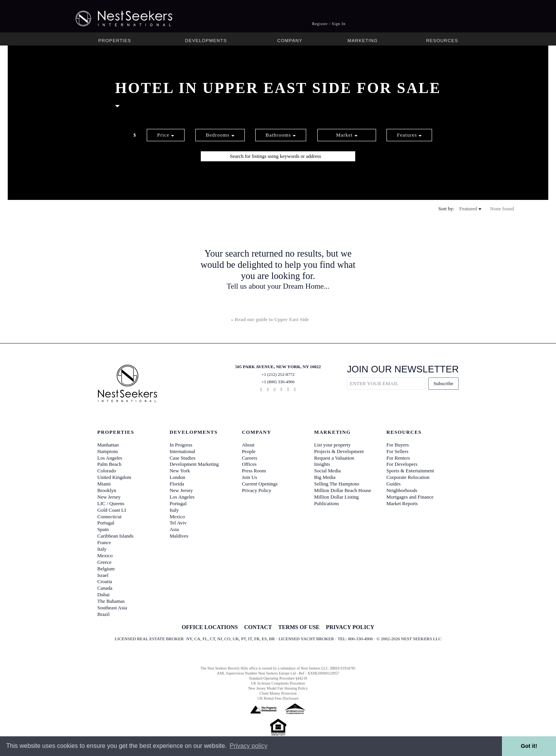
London (177, 477)
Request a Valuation (334, 458)
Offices (249, 464)
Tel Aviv (178, 523)
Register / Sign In (329, 24)
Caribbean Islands (115, 536)
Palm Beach (109, 464)
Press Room (254, 471)
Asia (174, 529)
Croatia (105, 581)
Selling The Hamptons (337, 484)
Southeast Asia (112, 608)
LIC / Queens (111, 503)
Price (166, 135)
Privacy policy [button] (249, 746)
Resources (442, 40)
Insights (322, 464)
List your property (333, 445)
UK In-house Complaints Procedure (278, 683)
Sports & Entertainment (410, 471)
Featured (470, 209)
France (104, 542)
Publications (327, 503)
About (248, 445)
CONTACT (258, 627)
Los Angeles (110, 458)
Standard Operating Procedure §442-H (278, 678)
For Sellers (398, 451)
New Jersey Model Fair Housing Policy (278, 688)
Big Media (325, 477)
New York (180, 471)
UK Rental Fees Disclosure (278, 698)
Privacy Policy (256, 490)
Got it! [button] (529, 746)
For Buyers (398, 445)
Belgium (106, 569)
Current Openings (260, 484)
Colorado (107, 471)
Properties (115, 40)
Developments (206, 40)
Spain (103, 529)
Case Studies (182, 458)
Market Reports (402, 503)
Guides (394, 484)
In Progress (181, 445)
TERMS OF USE (299, 627)
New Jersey (109, 497)
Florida (177, 484)
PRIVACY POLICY (350, 627)
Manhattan (108, 445)
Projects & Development (339, 451)
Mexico (105, 556)
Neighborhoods (402, 490)
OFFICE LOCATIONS (209, 627)
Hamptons (108, 451)
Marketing (363, 40)
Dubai (103, 594)
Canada (105, 588)
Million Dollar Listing (337, 497)
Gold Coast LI (112, 510)
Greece (104, 562)
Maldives (179, 536)
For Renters (398, 458)
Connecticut (109, 517)
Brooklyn (107, 490)
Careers (249, 458)
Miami (104, 484)
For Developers (402, 464)
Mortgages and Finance (410, 497)
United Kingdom (114, 477)
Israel (103, 575)
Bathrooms (281, 135)
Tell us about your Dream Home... (278, 286)
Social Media (328, 471)
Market (347, 135)
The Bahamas (111, 601)
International (182, 451)
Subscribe (443, 383)
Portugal (106, 523)
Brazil (103, 614)
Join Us (249, 477)
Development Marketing (194, 464)
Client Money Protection (278, 693)
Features (409, 135)
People (248, 451)
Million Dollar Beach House (343, 490)
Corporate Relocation (408, 477)
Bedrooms (220, 135)
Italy (102, 549)
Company (290, 40)
